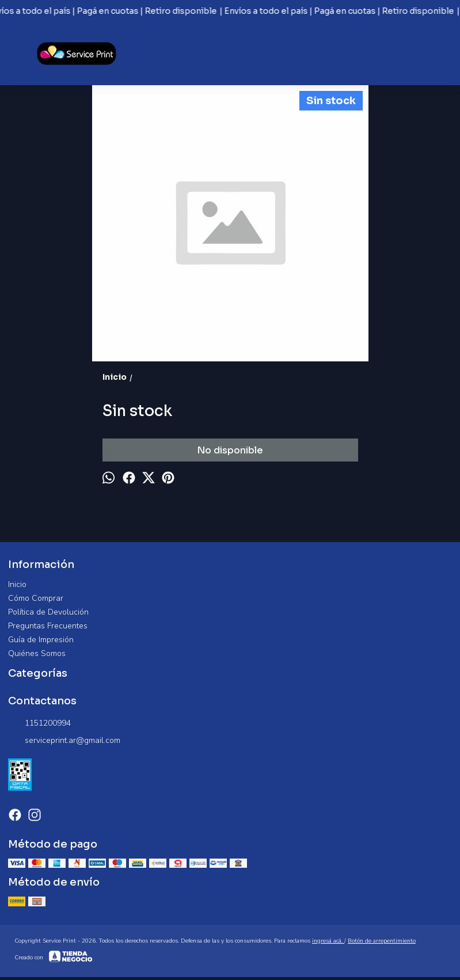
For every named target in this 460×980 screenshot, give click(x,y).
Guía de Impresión (41, 640)
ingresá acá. (328, 941)
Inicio (17, 584)
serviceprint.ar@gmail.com (64, 741)
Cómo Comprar (36, 598)
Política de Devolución (48, 612)
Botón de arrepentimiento (382, 941)
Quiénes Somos (37, 653)
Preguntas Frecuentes (48, 626)
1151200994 (39, 723)
